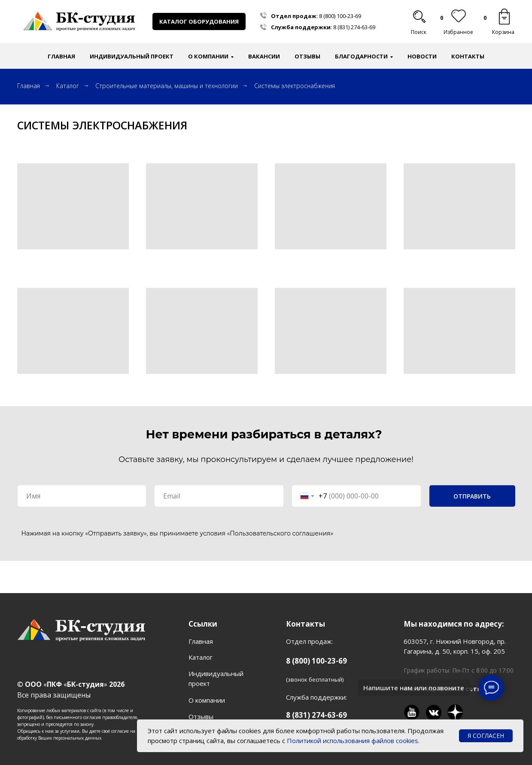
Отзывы (307, 56)
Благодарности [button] (361, 56)
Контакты (468, 56)
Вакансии (264, 56)
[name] (82, 496)
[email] (219, 496)
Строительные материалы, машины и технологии (167, 86)
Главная (61, 56)
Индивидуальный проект (132, 56)
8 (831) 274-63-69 (354, 27)
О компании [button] (208, 56)
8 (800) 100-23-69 (340, 16)
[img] (504, 17)
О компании (207, 700)
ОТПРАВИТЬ (472, 496)
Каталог (68, 86)
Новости (422, 56)
